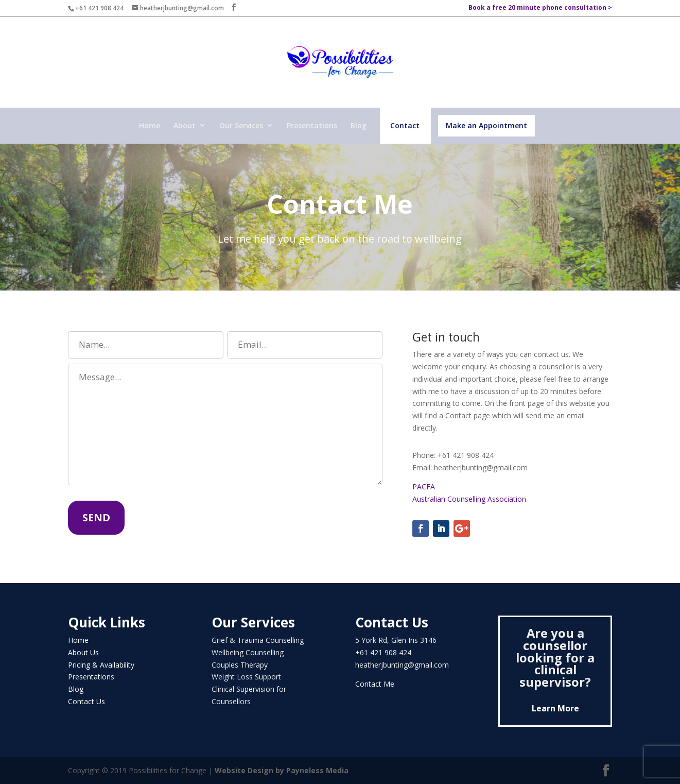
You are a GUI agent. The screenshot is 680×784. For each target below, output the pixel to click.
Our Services (241, 125)
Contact (405, 125)
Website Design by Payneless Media (282, 770)
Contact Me (375, 684)
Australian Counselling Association (469, 499)
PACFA (425, 487)
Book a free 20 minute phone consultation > (540, 8)
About (185, 125)
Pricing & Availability (101, 665)
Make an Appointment (486, 125)
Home (150, 125)
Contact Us (86, 701)
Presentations (312, 125)
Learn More (555, 708)
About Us (83, 652)
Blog (359, 125)
